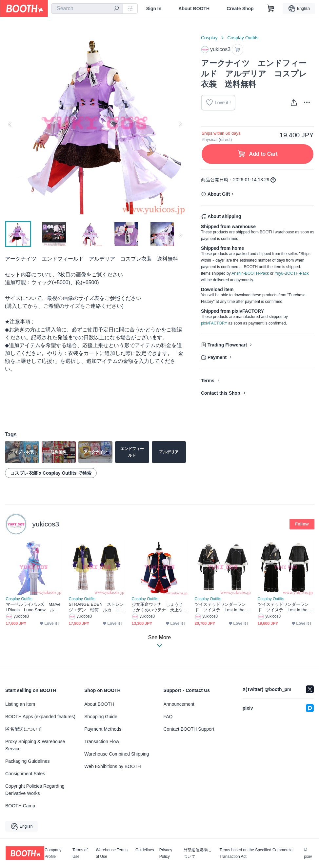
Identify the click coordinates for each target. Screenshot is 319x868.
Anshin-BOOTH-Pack (250, 273)
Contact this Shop (221, 393)
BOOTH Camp (20, 806)
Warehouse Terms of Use (112, 853)
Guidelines (145, 850)
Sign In (154, 9)
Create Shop (240, 9)
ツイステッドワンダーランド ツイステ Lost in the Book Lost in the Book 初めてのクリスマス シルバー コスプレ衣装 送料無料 (286, 607)
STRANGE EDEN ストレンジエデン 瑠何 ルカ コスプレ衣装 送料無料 (97, 607)
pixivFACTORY (214, 323)
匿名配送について (24, 729)
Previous (10, 124)
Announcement (179, 704)
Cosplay (209, 38)
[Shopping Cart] (271, 9)
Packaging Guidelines (27, 761)
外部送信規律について (197, 853)
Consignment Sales (25, 774)
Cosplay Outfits (243, 38)
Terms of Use (80, 853)
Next (180, 124)
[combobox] (87, 9)
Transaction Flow (102, 741)
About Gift (219, 194)
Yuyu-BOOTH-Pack (291, 273)
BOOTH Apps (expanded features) (40, 717)
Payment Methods (103, 729)
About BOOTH (194, 9)
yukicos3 (46, 524)
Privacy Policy (166, 853)
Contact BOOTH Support (189, 729)
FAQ (168, 717)
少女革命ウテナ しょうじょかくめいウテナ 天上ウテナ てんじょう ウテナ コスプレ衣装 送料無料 (158, 607)
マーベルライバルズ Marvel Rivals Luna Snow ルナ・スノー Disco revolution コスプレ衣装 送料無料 (33, 607)
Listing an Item (20, 704)
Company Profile (53, 853)
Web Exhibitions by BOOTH (112, 766)
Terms (208, 381)
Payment (217, 357)
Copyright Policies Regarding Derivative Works (35, 790)
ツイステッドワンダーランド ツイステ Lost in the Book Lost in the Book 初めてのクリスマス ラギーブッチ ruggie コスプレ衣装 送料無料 (223, 607)
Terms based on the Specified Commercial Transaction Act (256, 853)
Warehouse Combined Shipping (117, 754)
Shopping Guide (101, 717)
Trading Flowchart (227, 345)
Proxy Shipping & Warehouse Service (35, 745)
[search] (116, 9)
